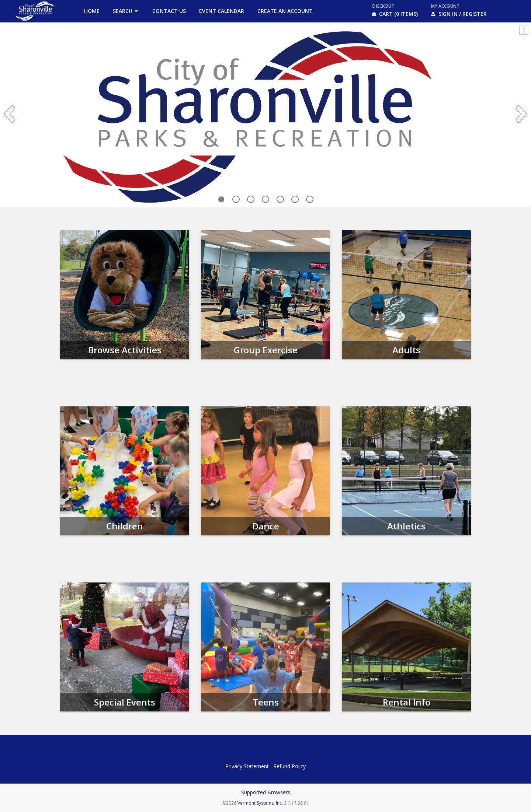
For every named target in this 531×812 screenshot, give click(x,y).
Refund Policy (289, 766)
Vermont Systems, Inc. (260, 803)
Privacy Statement (247, 766)
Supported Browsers (266, 792)
